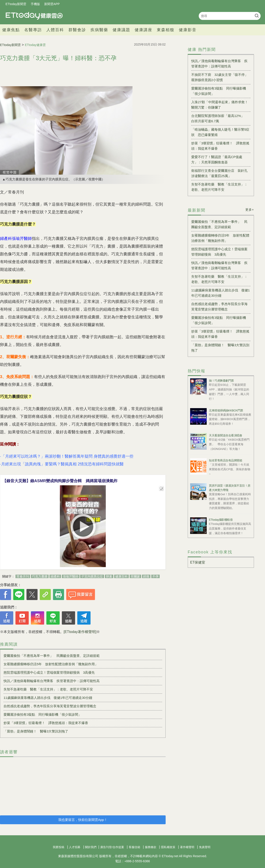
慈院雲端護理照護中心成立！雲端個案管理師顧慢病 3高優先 (51, 672)
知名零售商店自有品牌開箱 (225, 460)
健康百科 (121, 576)
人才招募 (75, 847)
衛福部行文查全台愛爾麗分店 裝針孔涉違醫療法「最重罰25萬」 (219, 173)
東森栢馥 (166, 30)
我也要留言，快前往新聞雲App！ (83, 820)
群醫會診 (77, 30)
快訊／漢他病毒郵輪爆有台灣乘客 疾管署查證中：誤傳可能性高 (52, 681)
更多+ (250, 210)
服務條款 (151, 847)
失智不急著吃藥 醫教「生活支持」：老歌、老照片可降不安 (48, 689)
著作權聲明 (187, 847)
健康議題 (121, 30)
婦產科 (55, 576)
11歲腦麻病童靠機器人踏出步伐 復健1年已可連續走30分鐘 (48, 698)
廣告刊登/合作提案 (112, 847)
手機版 (35, 4)
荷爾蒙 (135, 576)
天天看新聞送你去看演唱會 (225, 435)
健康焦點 (11, 30)
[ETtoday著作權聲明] (80, 632)
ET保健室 (198, 562)
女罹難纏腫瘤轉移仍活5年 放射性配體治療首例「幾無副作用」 (51, 664)
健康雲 (34, 16)
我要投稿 (59, 847)
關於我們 (91, 847)
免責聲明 (205, 847)
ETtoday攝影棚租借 (221, 520)
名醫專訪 (33, 30)
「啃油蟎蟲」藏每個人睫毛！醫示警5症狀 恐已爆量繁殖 (220, 132)
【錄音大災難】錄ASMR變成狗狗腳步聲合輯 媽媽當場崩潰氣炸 (60, 481)
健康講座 (144, 30)
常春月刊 (23, 576)
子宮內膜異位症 (92, 576)
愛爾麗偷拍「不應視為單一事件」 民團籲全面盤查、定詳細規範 (52, 656)
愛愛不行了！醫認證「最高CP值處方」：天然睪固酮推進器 (217, 160)
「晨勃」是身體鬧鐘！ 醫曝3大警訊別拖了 (36, 731)
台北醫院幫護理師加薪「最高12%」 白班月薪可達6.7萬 (219, 118)
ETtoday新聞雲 (16, 4)
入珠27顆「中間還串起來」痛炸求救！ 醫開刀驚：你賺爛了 (221, 105)
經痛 (146, 576)
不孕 (155, 576)
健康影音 (188, 30)
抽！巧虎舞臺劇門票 (221, 381)
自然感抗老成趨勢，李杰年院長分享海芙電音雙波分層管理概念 (50, 706)
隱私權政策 (168, 847)
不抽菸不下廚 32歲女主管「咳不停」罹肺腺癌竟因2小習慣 (220, 77)
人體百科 (55, 30)
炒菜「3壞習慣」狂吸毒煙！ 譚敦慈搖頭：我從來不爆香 (46, 723)
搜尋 (257, 16)
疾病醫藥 (99, 30)
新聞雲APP (52, 4)
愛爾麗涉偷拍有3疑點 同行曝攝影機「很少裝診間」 (43, 714)
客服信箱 (134, 847)
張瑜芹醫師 (71, 576)
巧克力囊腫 (40, 576)
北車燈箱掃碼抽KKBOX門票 (226, 410)
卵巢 (109, 576)
